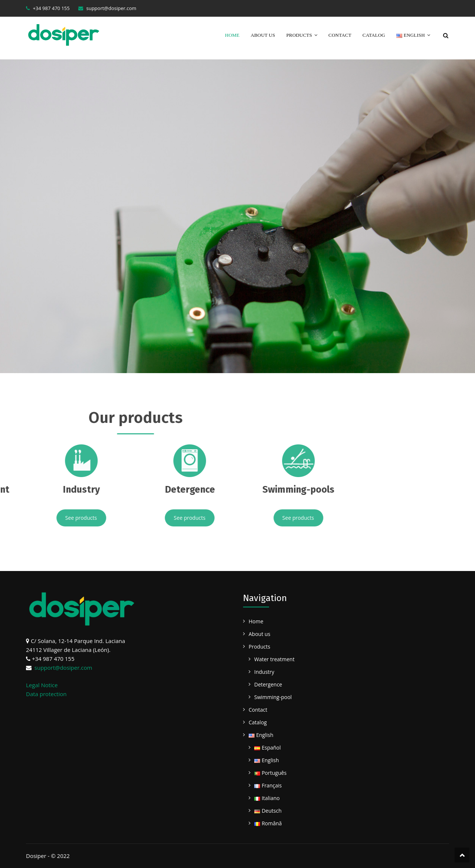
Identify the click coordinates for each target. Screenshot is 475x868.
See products (30, 518)
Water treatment (274, 659)
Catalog (374, 35)
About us (263, 35)
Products (299, 35)
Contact (340, 35)
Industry (264, 672)
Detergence (268, 684)
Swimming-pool (273, 697)
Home (232, 35)
